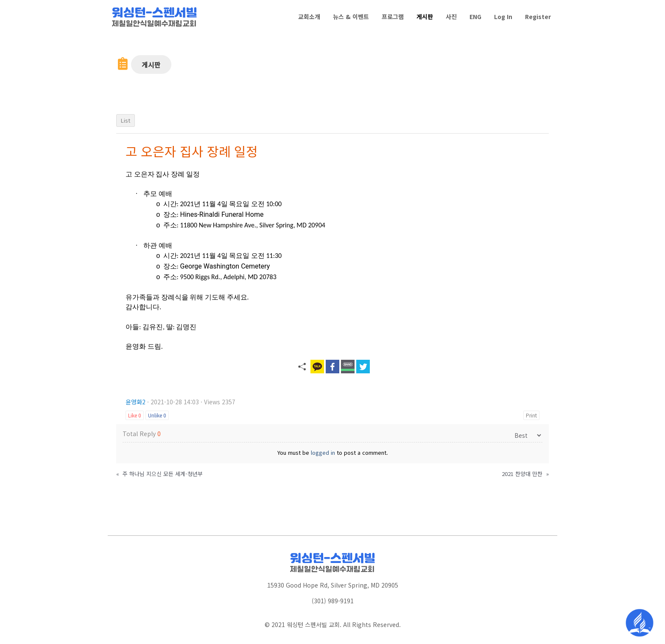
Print (531, 415)
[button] (151, 64)
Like (135, 415)
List (126, 120)
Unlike (157, 415)
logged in (323, 452)
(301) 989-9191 (333, 601)
